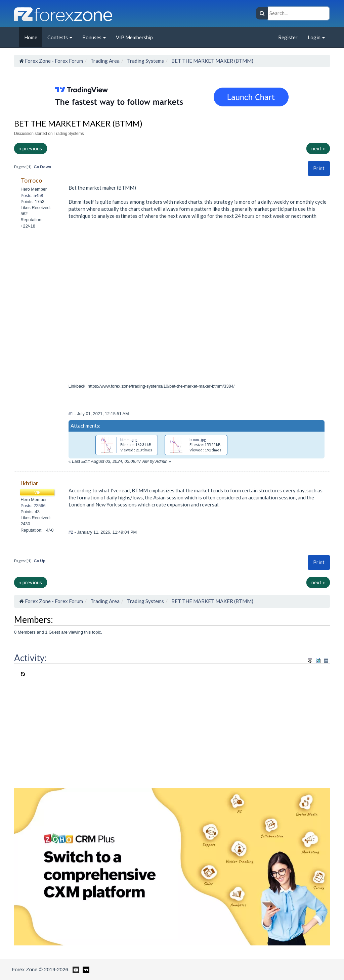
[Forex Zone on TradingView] (85, 969)
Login (316, 37)
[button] (319, 168)
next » (318, 148)
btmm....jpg (129, 439)
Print (319, 168)
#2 (72, 532)
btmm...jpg (198, 439)
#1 (72, 414)
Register (288, 37)
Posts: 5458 (32, 195)
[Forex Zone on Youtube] (75, 969)
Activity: (30, 658)
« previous (31, 148)
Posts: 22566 (33, 506)
